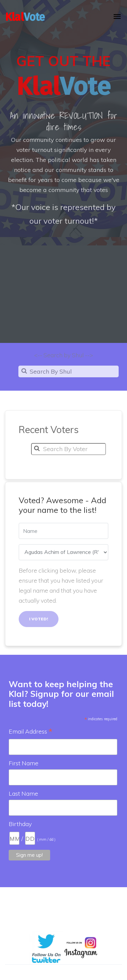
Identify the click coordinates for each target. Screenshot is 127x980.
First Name (24, 763)
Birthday (20, 824)
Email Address (31, 732)
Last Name (23, 793)
